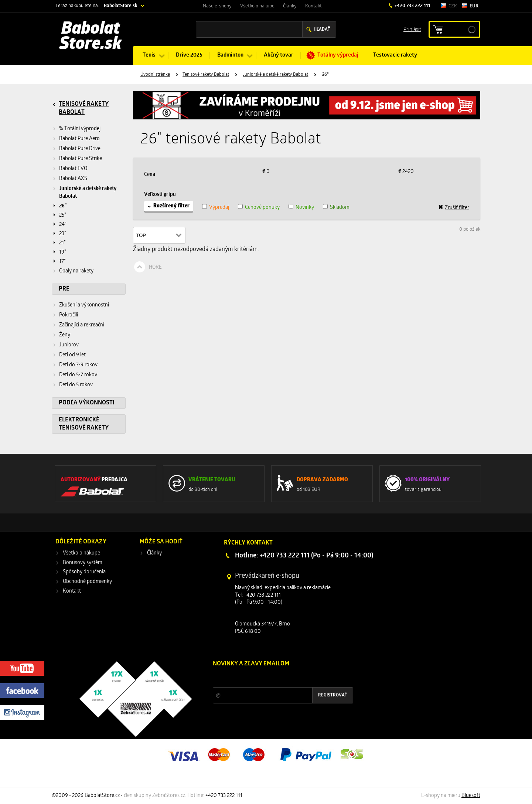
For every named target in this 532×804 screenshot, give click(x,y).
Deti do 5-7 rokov (78, 375)
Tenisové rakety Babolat (206, 75)
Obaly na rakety (76, 271)
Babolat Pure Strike (81, 159)
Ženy (65, 335)
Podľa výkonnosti (87, 403)
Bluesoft (471, 796)
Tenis (149, 55)
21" (62, 243)
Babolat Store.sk (91, 37)
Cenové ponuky (262, 208)
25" (63, 215)
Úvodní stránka (155, 75)
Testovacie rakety (395, 55)
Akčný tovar (279, 55)
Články (290, 6)
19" (63, 252)
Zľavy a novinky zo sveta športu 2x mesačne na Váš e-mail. (277, 678)
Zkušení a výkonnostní (84, 305)
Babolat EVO (73, 169)
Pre (64, 289)
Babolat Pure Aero (79, 139)
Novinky (305, 208)
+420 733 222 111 (412, 6)
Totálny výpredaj (338, 55)
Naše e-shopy (217, 6)
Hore (155, 267)
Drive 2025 (189, 55)
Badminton (230, 55)
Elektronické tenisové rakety (84, 424)
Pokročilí (69, 315)
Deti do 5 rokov (76, 385)
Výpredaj (219, 208)
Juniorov (69, 345)
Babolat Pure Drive (80, 149)
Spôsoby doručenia (84, 572)
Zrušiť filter (454, 208)
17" (62, 262)
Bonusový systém (83, 563)
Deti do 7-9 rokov (78, 365)
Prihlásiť (412, 29)
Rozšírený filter (171, 206)
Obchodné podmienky (87, 582)
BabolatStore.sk (121, 6)
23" (63, 234)
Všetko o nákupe (257, 6)
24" (63, 225)
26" (63, 206)
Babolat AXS (73, 179)
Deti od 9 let (72, 355)
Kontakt (313, 6)
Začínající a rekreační (82, 325)
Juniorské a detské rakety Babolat (275, 75)
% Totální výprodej (80, 129)
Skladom (340, 208)
